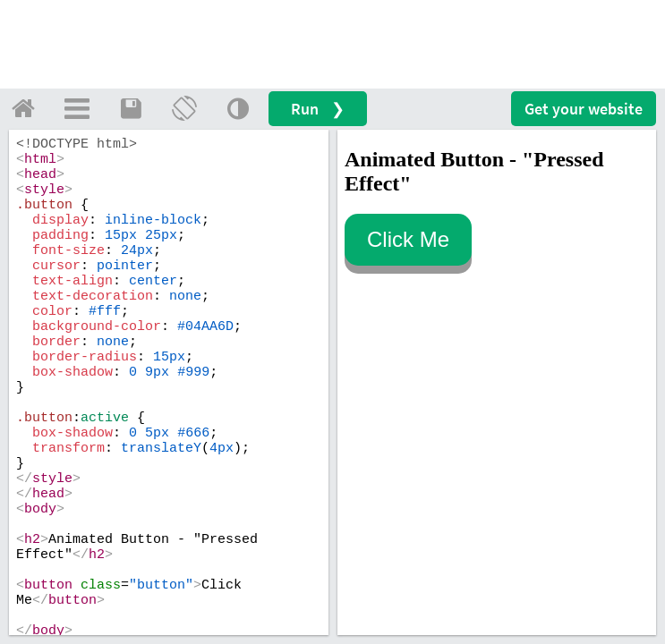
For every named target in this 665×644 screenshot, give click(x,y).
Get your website (584, 109)
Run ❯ (318, 109)
